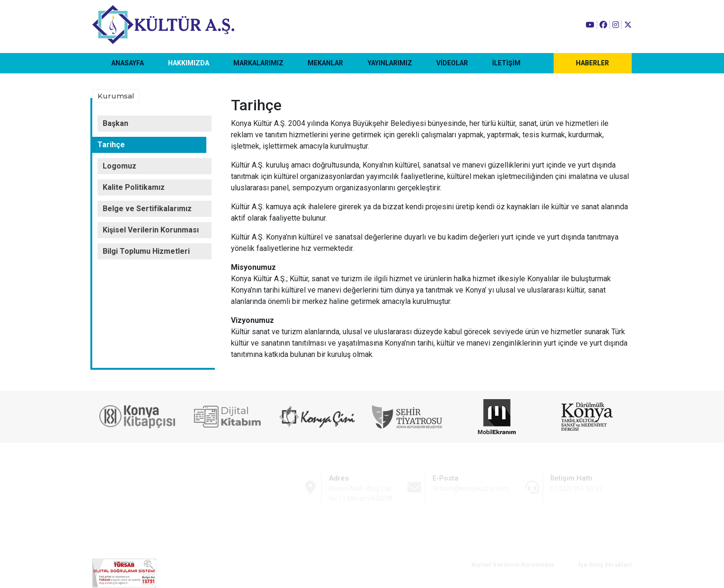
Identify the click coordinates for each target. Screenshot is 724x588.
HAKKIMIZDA (189, 63)
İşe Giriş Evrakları (605, 565)
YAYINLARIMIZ (390, 63)
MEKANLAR (325, 63)
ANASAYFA (128, 63)
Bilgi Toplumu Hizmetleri (146, 251)
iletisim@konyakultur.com (471, 489)
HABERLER (592, 63)
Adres (339, 478)
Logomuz (119, 166)
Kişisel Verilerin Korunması (151, 230)
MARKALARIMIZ (258, 63)
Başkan (115, 123)
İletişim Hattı (571, 478)
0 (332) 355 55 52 (576, 489)
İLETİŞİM (506, 63)
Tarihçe (111, 145)
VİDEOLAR (452, 63)
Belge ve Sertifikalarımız (147, 209)
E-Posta (446, 478)
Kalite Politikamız (134, 187)
